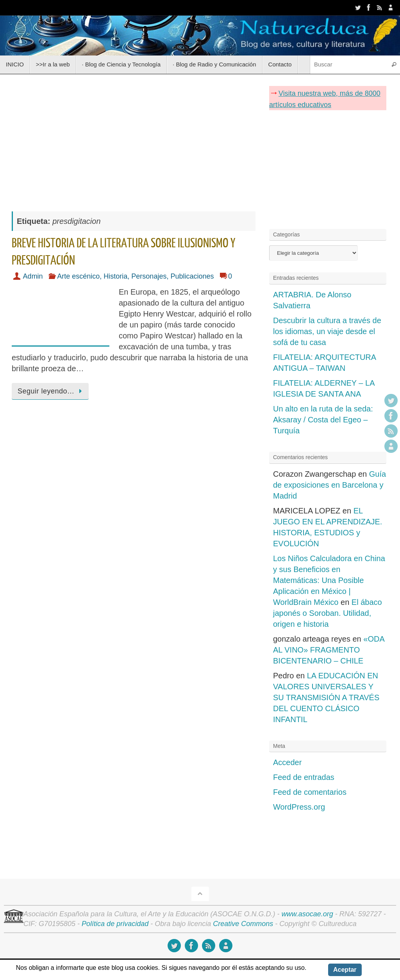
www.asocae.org (307, 914)
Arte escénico (78, 276)
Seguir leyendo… (52, 391)
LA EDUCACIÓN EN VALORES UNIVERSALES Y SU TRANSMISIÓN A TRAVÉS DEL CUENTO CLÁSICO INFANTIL (326, 697)
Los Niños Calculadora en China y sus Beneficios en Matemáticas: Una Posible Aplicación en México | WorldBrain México (329, 580)
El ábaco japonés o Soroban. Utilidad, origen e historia (328, 613)
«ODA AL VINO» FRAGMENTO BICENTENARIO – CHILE (329, 650)
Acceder (287, 762)
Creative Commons (243, 924)
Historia (115, 276)
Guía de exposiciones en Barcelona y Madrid (329, 485)
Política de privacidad (115, 924)
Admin (33, 276)
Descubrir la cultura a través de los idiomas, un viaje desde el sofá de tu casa (327, 331)
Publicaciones (192, 276)
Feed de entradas (304, 777)
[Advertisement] (134, 139)
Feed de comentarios (310, 792)
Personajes (149, 276)
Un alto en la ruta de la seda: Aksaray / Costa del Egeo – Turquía (323, 420)
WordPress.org (299, 807)
